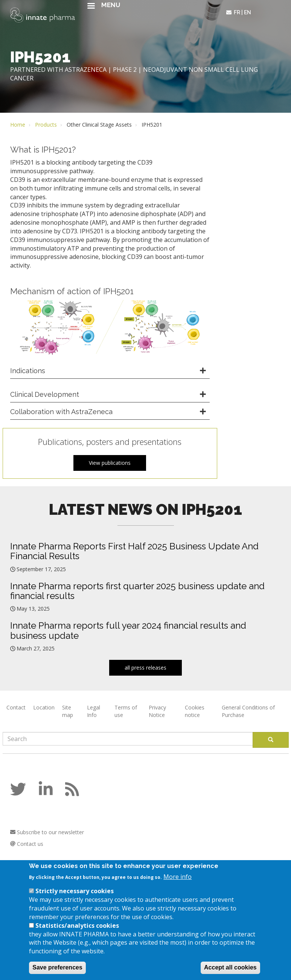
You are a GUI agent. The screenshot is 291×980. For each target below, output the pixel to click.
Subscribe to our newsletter (47, 832)
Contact (16, 707)
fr (237, 12)
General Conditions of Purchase (248, 711)
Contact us (27, 844)
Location (44, 707)
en (248, 12)
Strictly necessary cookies (75, 900)
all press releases (145, 668)
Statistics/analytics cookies (77, 935)
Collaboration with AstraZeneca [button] (61, 412)
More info (177, 886)
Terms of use (126, 711)
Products (46, 125)
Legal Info (94, 711)
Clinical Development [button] (45, 394)
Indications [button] (28, 371)
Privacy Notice (157, 711)
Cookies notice (195, 711)
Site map (68, 711)
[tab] (110, 371)
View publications (110, 463)
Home (18, 125)
